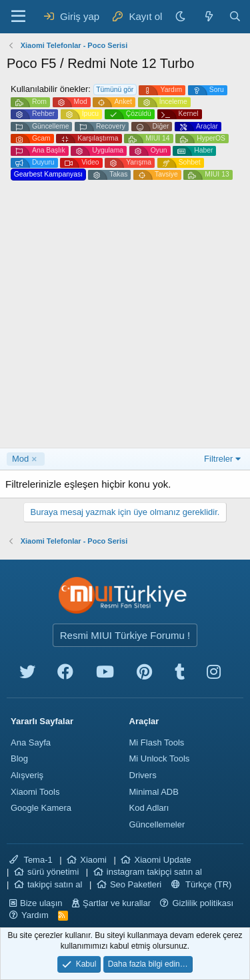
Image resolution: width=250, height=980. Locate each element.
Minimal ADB (154, 792)
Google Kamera (41, 808)
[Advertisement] (125, 316)
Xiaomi (93, 860)
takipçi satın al (55, 884)
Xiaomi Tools (35, 792)
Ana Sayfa (31, 742)
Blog (19, 758)
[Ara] (235, 16)
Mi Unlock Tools (160, 758)
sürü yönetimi (53, 872)
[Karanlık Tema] (182, 16)
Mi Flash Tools (157, 742)
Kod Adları (149, 808)
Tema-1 (31, 860)
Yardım (35, 915)
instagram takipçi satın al (154, 872)
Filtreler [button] (218, 459)
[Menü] (18, 17)
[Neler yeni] (208, 16)
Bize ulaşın (41, 903)
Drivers (143, 775)
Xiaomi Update (162, 860)
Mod (20, 459)
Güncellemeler (157, 824)
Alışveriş (27, 775)
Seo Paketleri (136, 884)
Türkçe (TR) (202, 884)
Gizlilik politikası (203, 903)
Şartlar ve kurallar (117, 903)
